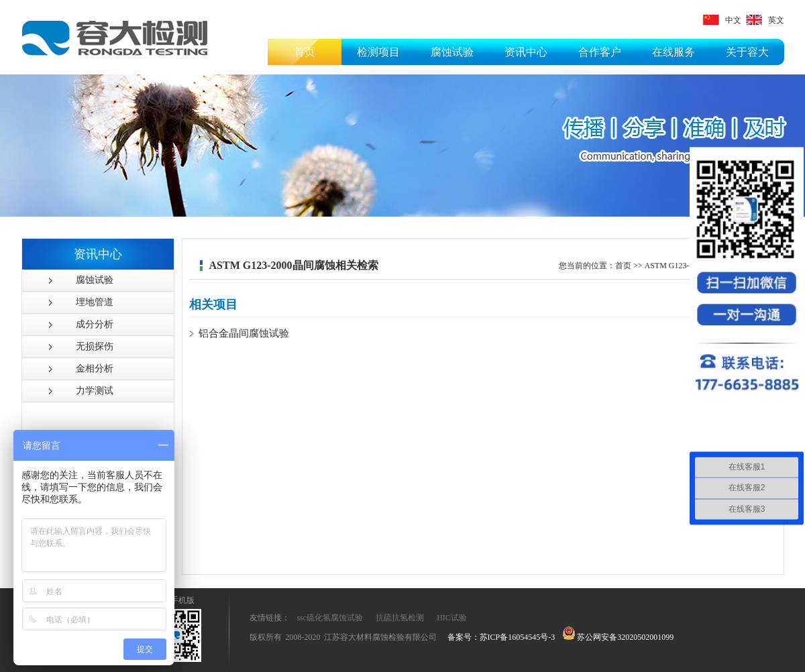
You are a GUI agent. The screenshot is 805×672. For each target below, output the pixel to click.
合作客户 (600, 52)
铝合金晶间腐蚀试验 (244, 333)
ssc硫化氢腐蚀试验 (330, 618)
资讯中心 (526, 52)
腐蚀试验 (452, 52)
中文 (722, 20)
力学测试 (95, 391)
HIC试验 (452, 618)
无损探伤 (95, 346)
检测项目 (378, 52)
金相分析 (95, 369)
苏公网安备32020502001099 (618, 637)
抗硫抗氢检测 (400, 618)
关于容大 (747, 52)
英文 (765, 20)
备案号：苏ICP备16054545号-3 (501, 637)
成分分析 (95, 324)
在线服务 (674, 52)
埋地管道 (95, 302)
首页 (305, 52)
